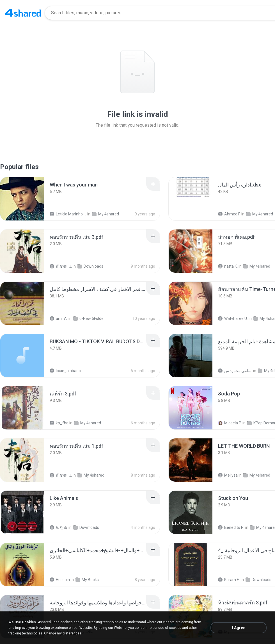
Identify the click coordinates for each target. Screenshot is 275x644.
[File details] (22, 199)
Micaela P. (230, 423)
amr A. (59, 318)
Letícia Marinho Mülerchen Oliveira (68, 214)
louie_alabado (65, 371)
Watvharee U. (233, 318)
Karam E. (229, 580)
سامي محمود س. (235, 371)
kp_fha (59, 423)
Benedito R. (231, 527)
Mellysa (228, 475)
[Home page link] (23, 13)
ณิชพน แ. (61, 266)
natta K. (228, 266)
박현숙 (59, 527)
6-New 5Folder (89, 318)
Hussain (60, 580)
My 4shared (106, 214)
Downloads (90, 266)
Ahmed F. (229, 214)
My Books (87, 580)
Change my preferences (63, 633)
